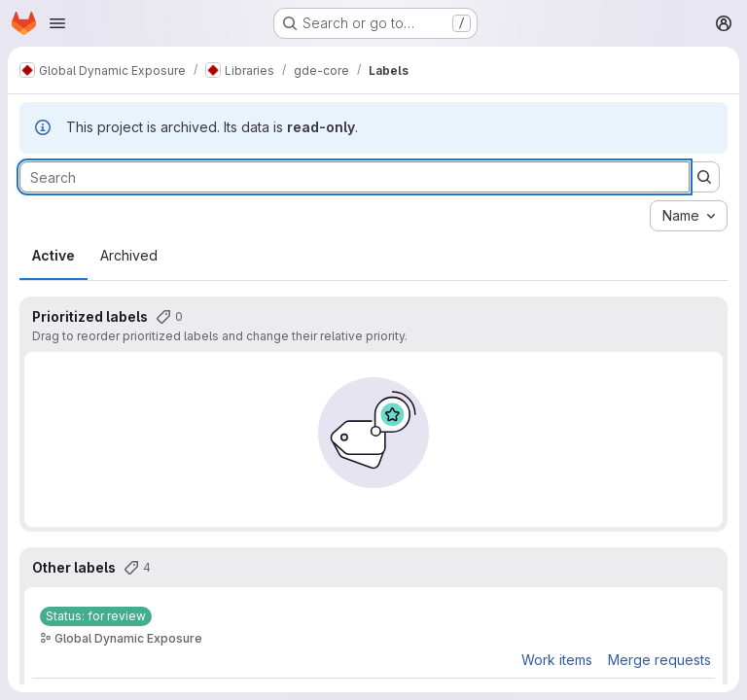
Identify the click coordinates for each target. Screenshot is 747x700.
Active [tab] (53, 255)
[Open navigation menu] (57, 23)
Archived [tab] (129, 255)
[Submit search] (704, 177)
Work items (557, 660)
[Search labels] (355, 177)
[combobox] (689, 216)
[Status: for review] (96, 616)
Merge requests (659, 660)
